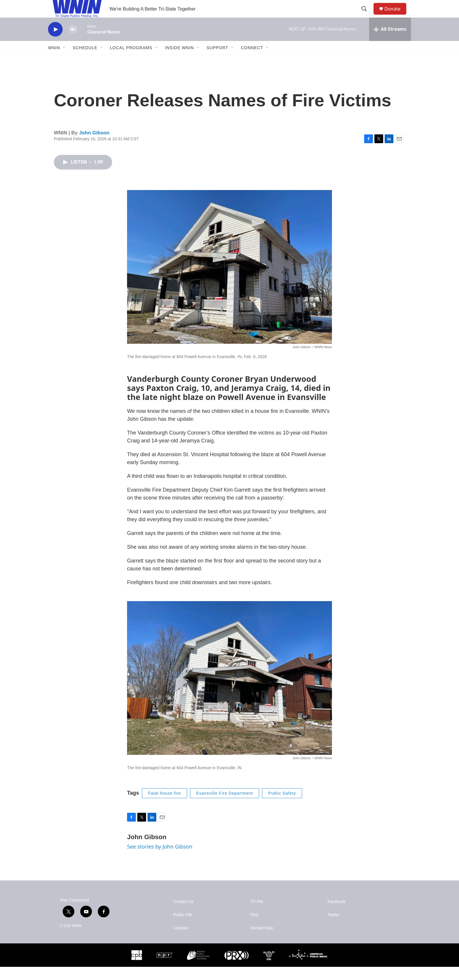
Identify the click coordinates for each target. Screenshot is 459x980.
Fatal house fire (165, 806)
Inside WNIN (180, 61)
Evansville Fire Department (225, 806)
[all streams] (390, 42)
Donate (396, 15)
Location (181, 941)
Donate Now (262, 941)
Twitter (334, 928)
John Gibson (94, 146)
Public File (183, 928)
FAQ (254, 928)
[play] (55, 43)
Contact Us (183, 915)
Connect (252, 61)
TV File (257, 915)
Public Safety (282, 806)
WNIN (54, 61)
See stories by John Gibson (160, 860)
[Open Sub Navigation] (64, 61)
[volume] (73, 43)
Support (217, 61)
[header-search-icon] (367, 16)
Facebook (336, 915)
